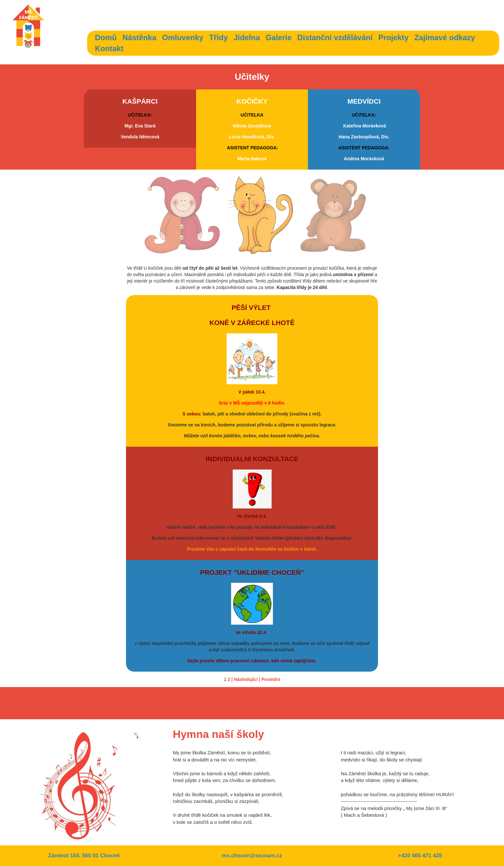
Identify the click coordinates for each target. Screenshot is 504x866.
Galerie (279, 37)
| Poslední (269, 679)
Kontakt (109, 48)
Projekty (393, 37)
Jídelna (247, 37)
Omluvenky (183, 37)
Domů (106, 37)
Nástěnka (139, 37)
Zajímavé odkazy (445, 37)
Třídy (219, 37)
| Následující (245, 679)
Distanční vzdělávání (335, 37)
